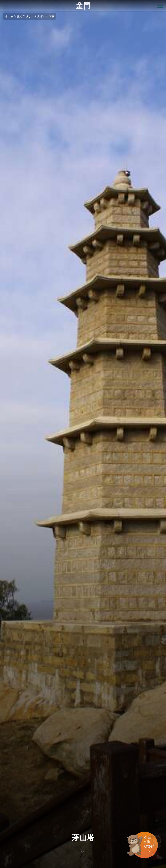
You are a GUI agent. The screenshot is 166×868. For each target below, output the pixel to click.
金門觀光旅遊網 (83, 6)
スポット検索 (46, 16)
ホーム (9, 16)
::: (1, 2)
